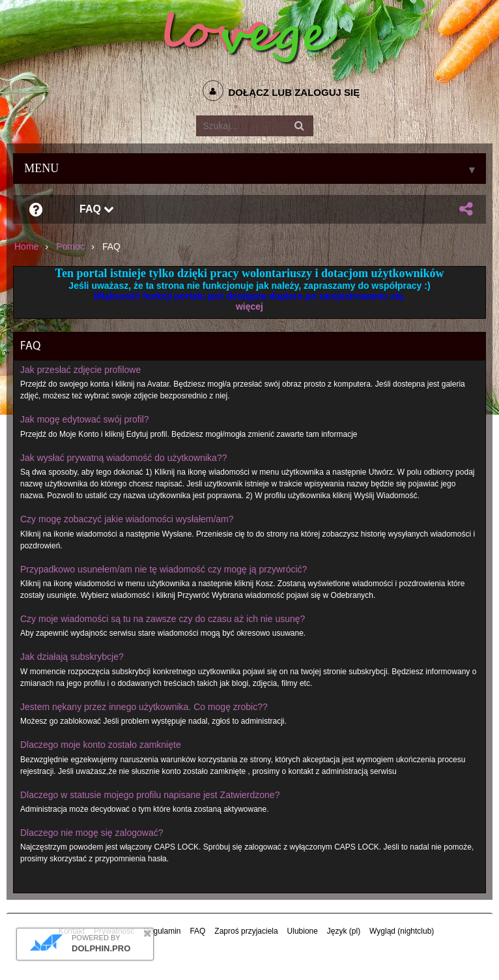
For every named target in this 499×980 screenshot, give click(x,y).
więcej (249, 306)
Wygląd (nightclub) (402, 931)
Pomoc (70, 246)
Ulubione (303, 931)
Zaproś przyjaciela (246, 931)
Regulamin (162, 931)
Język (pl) (344, 931)
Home (26, 246)
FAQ (97, 209)
